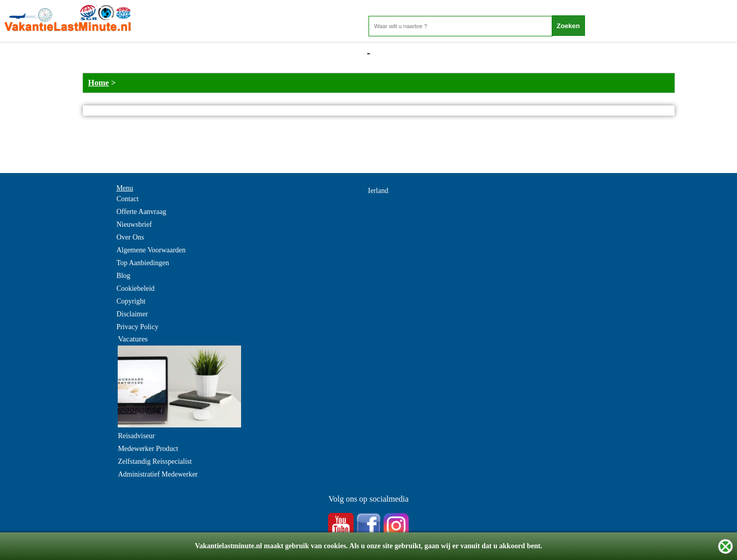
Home (99, 83)
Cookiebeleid (135, 288)
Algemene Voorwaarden (151, 250)
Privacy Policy (137, 327)
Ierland (378, 191)
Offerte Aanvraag (141, 212)
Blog (123, 276)
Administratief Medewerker (158, 474)
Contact (127, 199)
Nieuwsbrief (134, 224)
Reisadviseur (136, 436)
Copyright (131, 301)
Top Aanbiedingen (143, 263)
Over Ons (130, 237)
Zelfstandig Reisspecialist (155, 461)
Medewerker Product (148, 449)
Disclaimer (132, 314)
